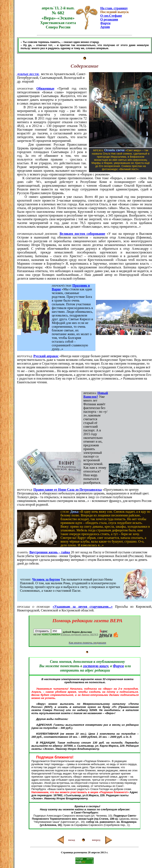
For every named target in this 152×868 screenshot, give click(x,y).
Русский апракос (46, 356)
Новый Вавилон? (96, 395)
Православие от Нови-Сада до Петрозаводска (68, 490)
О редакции (109, 19)
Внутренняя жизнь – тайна (50, 552)
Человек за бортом (46, 579)
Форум (105, 23)
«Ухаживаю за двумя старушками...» (83, 607)
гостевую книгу (96, 666)
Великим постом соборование (82, 234)
